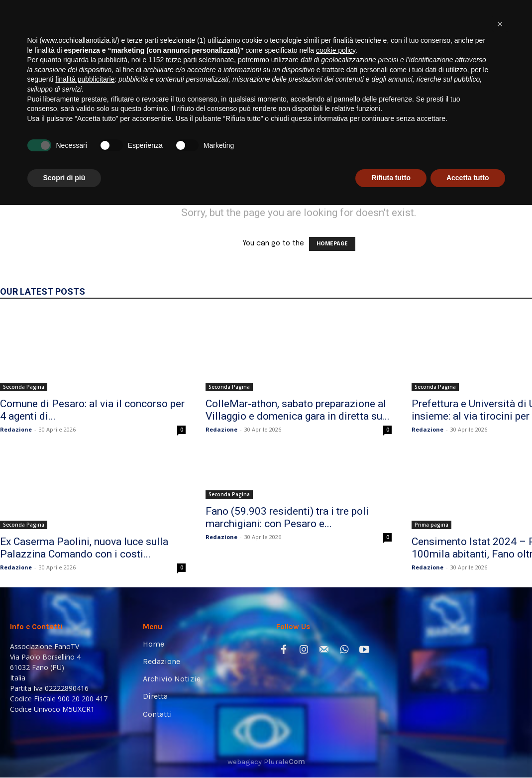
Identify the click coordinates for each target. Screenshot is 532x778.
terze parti (181, 633)
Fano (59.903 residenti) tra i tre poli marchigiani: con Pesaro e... (287, 517)
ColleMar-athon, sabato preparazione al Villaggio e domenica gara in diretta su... (298, 410)
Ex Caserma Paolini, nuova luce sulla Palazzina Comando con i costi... (84, 548)
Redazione (16, 429)
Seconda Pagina (24, 387)
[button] (509, 136)
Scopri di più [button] (64, 751)
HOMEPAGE (332, 244)
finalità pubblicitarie (85, 652)
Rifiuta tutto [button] (391, 751)
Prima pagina (431, 525)
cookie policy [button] (336, 623)
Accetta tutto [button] (468, 751)
